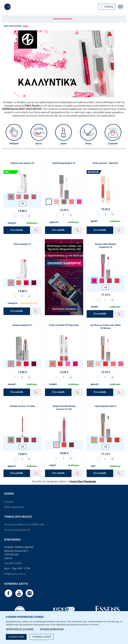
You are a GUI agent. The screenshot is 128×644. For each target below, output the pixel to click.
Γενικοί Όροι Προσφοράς (83, 481)
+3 (22, 204)
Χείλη (26, 26)
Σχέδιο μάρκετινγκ (14, 507)
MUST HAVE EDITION (13, 26)
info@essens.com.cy (15, 574)
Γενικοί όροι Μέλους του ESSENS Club (24, 525)
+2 (105, 287)
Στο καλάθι (17, 230)
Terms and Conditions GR (17, 530)
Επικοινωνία (12, 540)
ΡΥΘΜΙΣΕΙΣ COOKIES (42, 637)
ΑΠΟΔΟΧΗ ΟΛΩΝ (16, 637)
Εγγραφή (9, 502)
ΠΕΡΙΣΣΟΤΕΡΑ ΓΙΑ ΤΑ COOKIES (20, 629)
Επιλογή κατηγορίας (64, 19)
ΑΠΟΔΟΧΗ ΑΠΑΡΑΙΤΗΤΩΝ (52, 629)
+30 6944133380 (13, 563)
